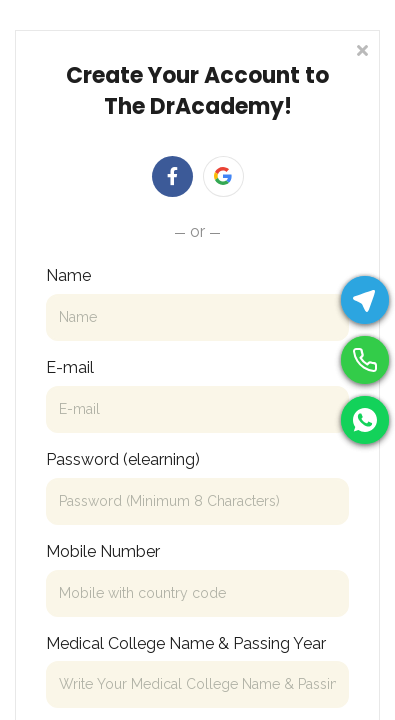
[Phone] (365, 360)
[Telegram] (365, 300)
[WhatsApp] (365, 420)
